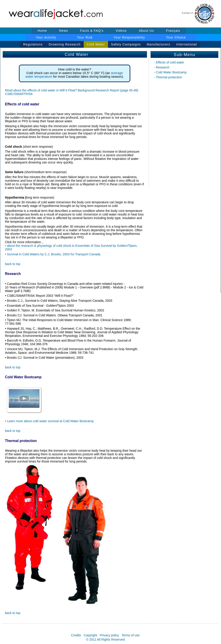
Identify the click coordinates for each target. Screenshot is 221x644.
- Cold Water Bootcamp (170, 72)
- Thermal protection (168, 77)
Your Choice (176, 37)
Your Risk (85, 37)
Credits (76, 635)
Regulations (33, 44)
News (64, 31)
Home (42, 31)
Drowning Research (65, 44)
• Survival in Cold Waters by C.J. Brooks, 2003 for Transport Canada (53, 254)
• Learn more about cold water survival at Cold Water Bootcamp (49, 421)
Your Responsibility (129, 37)
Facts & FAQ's (92, 31)
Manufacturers (158, 44)
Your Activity (46, 37)
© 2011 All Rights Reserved (105, 639)
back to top (13, 264)
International (187, 44)
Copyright (90, 635)
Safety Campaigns (126, 44)
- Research (162, 67)
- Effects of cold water (169, 62)
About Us (146, 31)
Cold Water (96, 44)
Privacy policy (109, 635)
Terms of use (131, 635)
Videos (121, 31)
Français (173, 31)
